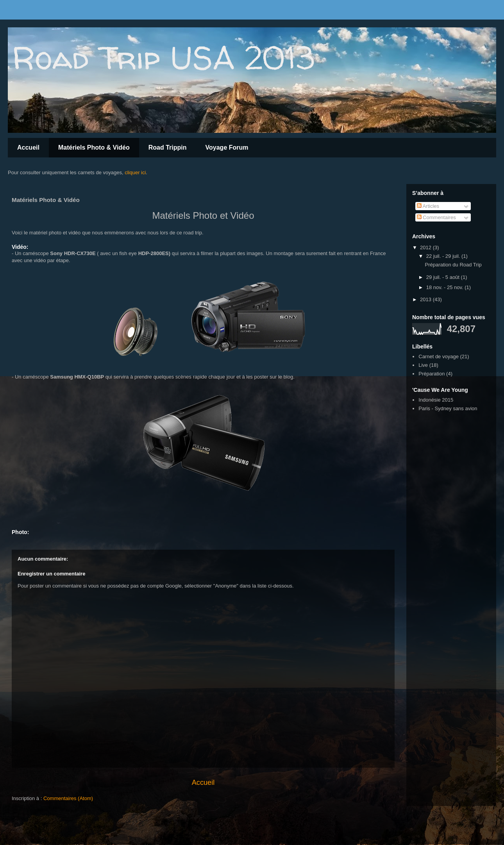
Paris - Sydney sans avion (448, 408)
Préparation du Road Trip (453, 265)
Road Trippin (168, 147)
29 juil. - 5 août (444, 277)
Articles (428, 206)
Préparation (432, 374)
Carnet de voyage (439, 356)
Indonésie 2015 (436, 400)
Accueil (28, 147)
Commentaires (436, 217)
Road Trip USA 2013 (163, 58)
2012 (426, 247)
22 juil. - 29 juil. (444, 256)
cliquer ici (135, 172)
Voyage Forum (227, 147)
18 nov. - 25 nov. (446, 287)
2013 (426, 299)
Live (423, 365)
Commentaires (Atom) (68, 798)
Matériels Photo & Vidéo (94, 147)
